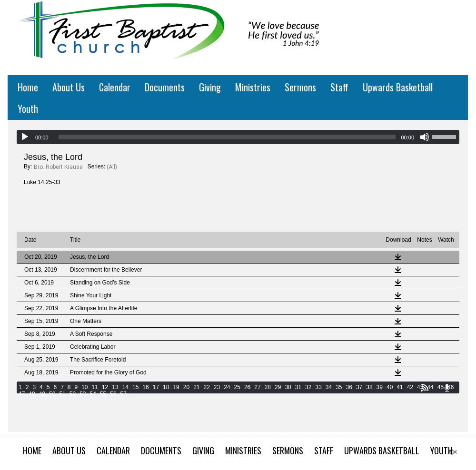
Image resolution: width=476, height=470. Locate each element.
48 (32, 394)
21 (196, 387)
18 (166, 387)
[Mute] (425, 137)
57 (124, 394)
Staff (339, 87)
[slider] (227, 137)
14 (125, 387)
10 (84, 387)
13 (115, 387)
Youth (28, 108)
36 (349, 387)
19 (176, 387)
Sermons (300, 87)
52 (73, 394)
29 (278, 387)
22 (207, 387)
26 (247, 387)
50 (52, 394)
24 (227, 387)
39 (380, 387)
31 (298, 387)
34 (329, 387)
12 (105, 387)
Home (28, 87)
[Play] (25, 137)
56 (113, 394)
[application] (238, 137)
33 (318, 387)
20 (186, 387)
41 (400, 387)
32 (308, 387)
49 (42, 394)
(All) (112, 167)
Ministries (253, 87)
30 (288, 387)
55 (103, 394)
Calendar (115, 87)
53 (83, 394)
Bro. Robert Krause (58, 167)
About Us (69, 87)
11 (95, 387)
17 (156, 387)
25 (237, 387)
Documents (165, 87)
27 (257, 387)
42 (410, 387)
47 (22, 394)
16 (145, 387)
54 (93, 394)
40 (390, 387)
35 (339, 387)
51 (62, 394)
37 (359, 387)
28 (268, 387)
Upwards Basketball (398, 87)
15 (135, 387)
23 (217, 387)
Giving (210, 87)
